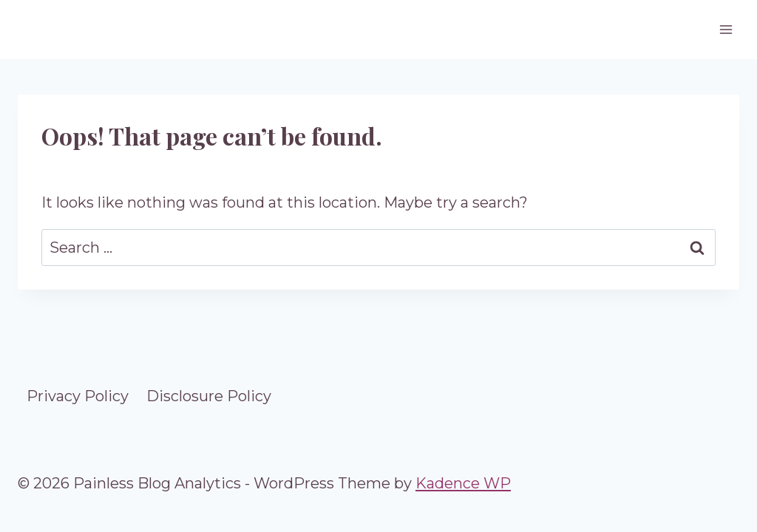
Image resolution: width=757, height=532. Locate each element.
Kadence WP (463, 483)
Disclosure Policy (209, 396)
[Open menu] (726, 29)
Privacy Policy (78, 396)
